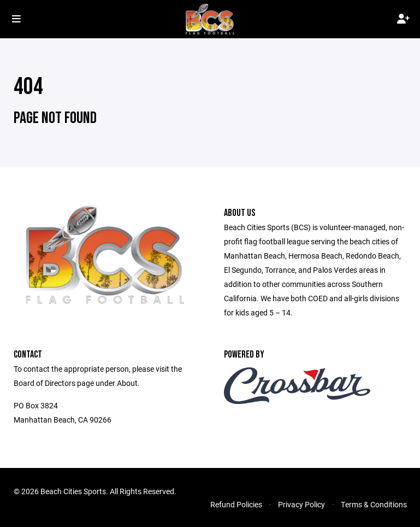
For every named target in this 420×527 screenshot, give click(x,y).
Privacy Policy (301, 504)
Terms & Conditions (374, 504)
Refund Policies (236, 504)
